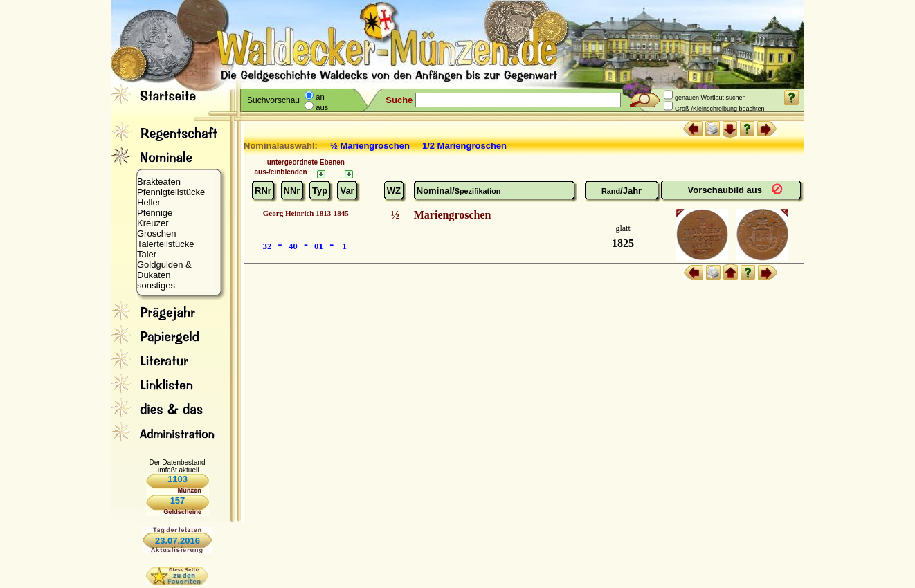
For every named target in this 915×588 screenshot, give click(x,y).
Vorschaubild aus (726, 190)
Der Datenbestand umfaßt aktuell (177, 466)
